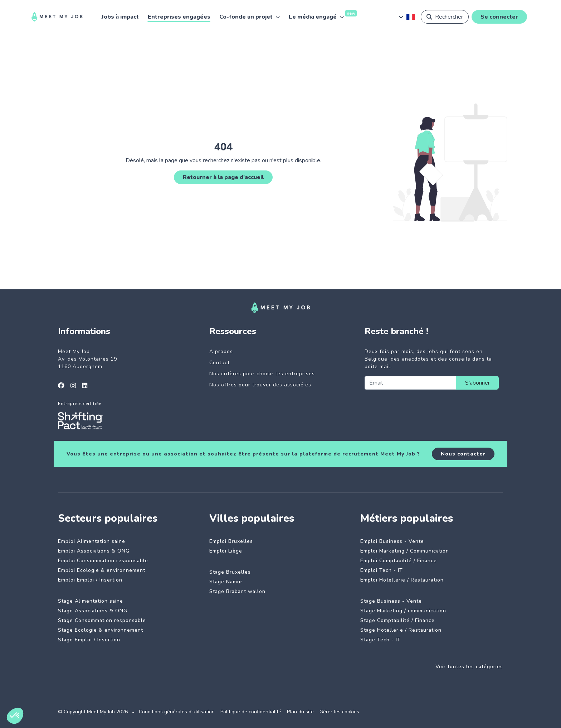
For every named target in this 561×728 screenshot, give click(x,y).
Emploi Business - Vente (392, 541)
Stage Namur (226, 582)
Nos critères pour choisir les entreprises (262, 374)
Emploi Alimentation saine (92, 541)
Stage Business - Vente (391, 601)
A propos (221, 351)
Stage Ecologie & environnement (101, 630)
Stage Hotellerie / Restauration (401, 630)
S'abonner (477, 383)
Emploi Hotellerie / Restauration (402, 580)
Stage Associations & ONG (93, 611)
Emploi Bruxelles (231, 541)
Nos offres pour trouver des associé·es (260, 385)
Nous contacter (463, 454)
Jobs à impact (120, 17)
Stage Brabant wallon (237, 591)
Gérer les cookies (339, 712)
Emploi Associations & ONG (94, 551)
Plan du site (300, 712)
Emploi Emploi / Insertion (90, 580)
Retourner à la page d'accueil (223, 177)
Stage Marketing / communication (403, 611)
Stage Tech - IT (380, 640)
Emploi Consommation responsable (103, 561)
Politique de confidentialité (251, 712)
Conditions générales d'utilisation (177, 712)
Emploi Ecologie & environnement (102, 570)
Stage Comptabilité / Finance (397, 620)
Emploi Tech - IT (382, 570)
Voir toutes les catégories (469, 667)
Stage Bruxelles (230, 572)
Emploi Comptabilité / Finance (399, 561)
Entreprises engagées (179, 17)
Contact (219, 363)
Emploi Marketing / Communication (405, 551)
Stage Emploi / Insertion (89, 640)
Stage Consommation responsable (102, 620)
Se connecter (499, 17)
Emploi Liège (226, 551)
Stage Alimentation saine (91, 601)
